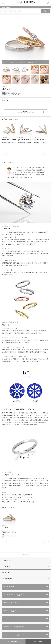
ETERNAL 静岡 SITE (11, 603)
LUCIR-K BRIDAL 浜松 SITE (14, 595)
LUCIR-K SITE (9, 587)
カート (48, 3)
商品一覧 (8, 7)
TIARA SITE (8, 619)
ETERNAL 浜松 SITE (11, 611)
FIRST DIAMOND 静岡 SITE (14, 627)
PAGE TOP (26, 555)
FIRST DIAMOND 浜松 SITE (14, 635)
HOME (3, 7)
